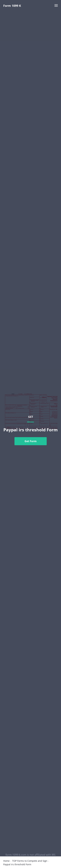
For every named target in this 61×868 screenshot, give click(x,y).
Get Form (31, 441)
